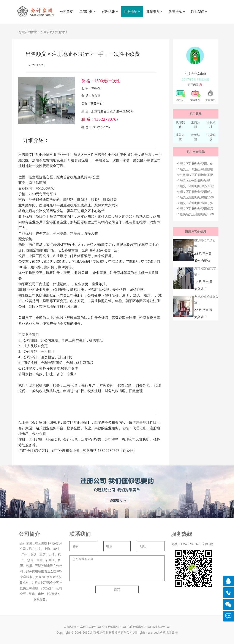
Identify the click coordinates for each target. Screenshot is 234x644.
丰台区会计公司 (90, 627)
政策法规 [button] (177, 12)
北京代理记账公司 (114, 627)
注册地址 (61, 32)
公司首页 (66, 12)
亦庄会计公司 (161, 627)
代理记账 (180, 125)
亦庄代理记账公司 (139, 627)
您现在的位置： (29, 32)
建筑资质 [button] (155, 12)
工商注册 (196, 125)
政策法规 (196, 137)
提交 (117, 589)
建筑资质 (180, 137)
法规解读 (211, 137)
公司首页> (48, 32)
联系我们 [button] (199, 12)
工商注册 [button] (87, 12)
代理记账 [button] (110, 12)
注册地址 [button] (132, 12)
